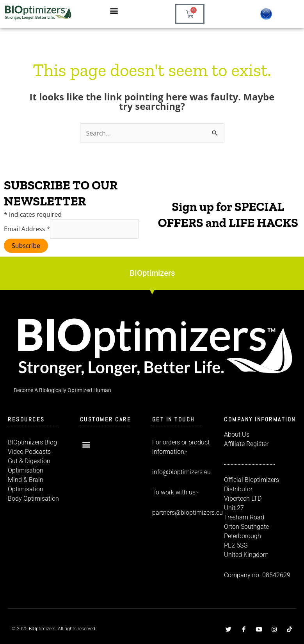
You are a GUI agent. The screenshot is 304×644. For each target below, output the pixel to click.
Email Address (27, 229)
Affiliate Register (246, 444)
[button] (114, 10)
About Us (237, 434)
